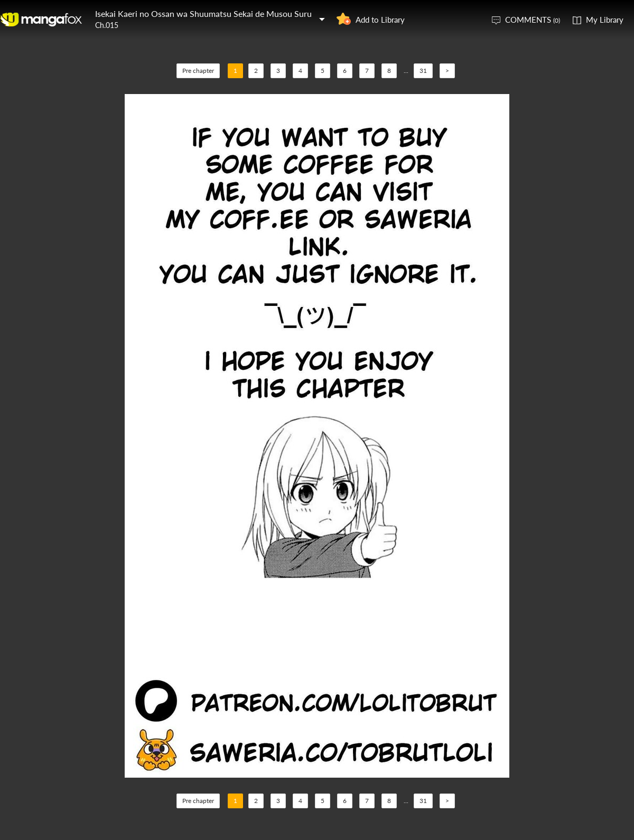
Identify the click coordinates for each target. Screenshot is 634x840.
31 (423, 71)
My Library (605, 20)
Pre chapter (198, 71)
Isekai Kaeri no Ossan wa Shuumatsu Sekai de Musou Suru (203, 13)
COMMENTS (533, 20)
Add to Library (380, 20)
